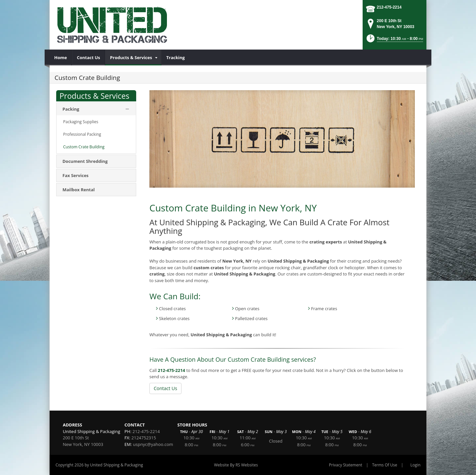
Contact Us (165, 388)
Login (416, 465)
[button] (394, 40)
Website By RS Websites (236, 465)
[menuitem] (61, 57)
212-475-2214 (389, 7)
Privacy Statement (346, 465)
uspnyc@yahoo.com (153, 444)
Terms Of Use (385, 465)
